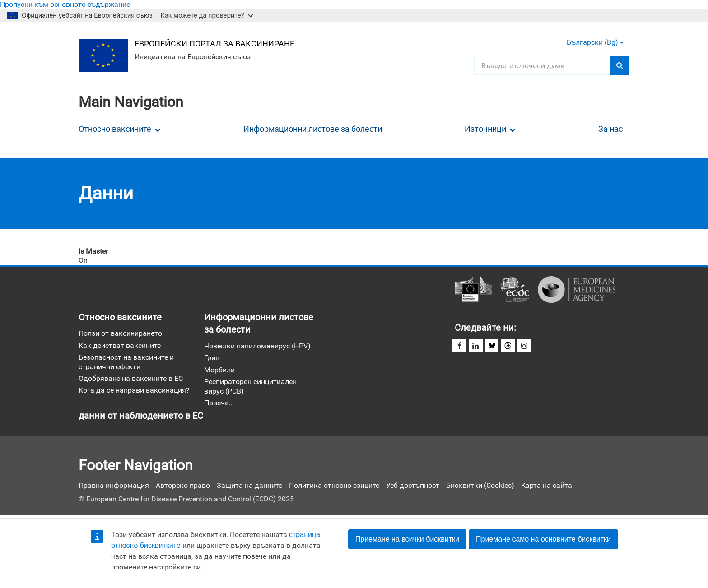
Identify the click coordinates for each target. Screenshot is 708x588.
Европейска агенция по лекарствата (577, 290)
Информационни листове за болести (313, 129)
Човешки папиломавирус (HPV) (257, 346)
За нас (610, 129)
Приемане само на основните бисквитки (543, 539)
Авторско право (183, 486)
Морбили (219, 370)
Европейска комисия (473, 290)
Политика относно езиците (334, 486)
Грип (212, 358)
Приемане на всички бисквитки (407, 539)
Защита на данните (249, 486)
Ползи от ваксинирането (120, 334)
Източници (490, 129)
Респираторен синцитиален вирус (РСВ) (250, 387)
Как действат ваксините (120, 345)
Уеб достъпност (413, 486)
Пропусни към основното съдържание (65, 4)
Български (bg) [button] (595, 42)
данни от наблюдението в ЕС (141, 417)
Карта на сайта (547, 486)
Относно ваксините (120, 129)
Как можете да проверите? (207, 15)
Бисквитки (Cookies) (480, 486)
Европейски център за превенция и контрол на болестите (515, 290)
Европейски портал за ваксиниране (215, 44)
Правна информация (114, 486)
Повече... (219, 403)
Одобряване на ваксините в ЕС (131, 379)
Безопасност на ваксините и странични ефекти (126, 362)
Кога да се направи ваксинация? (134, 391)
